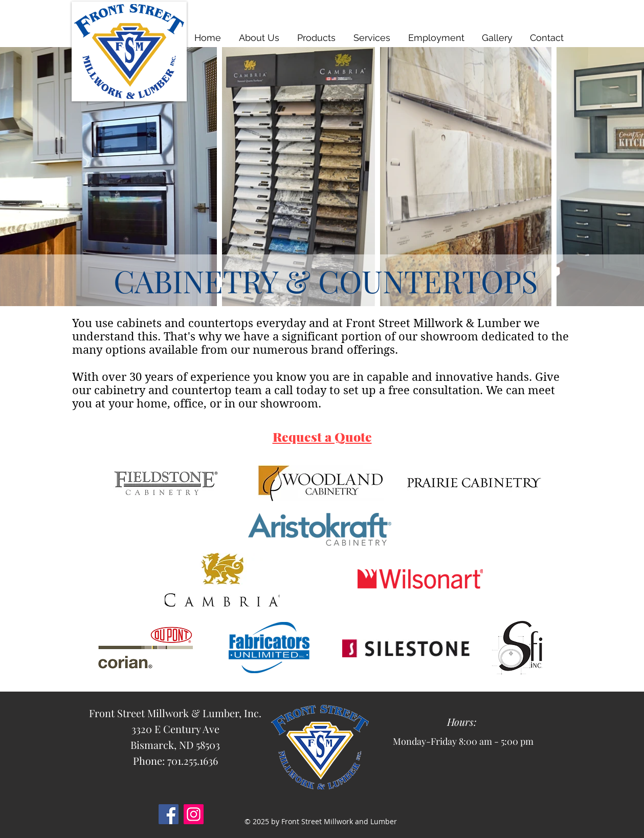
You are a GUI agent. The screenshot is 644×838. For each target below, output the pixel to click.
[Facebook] (169, 814)
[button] (317, 38)
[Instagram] (194, 814)
